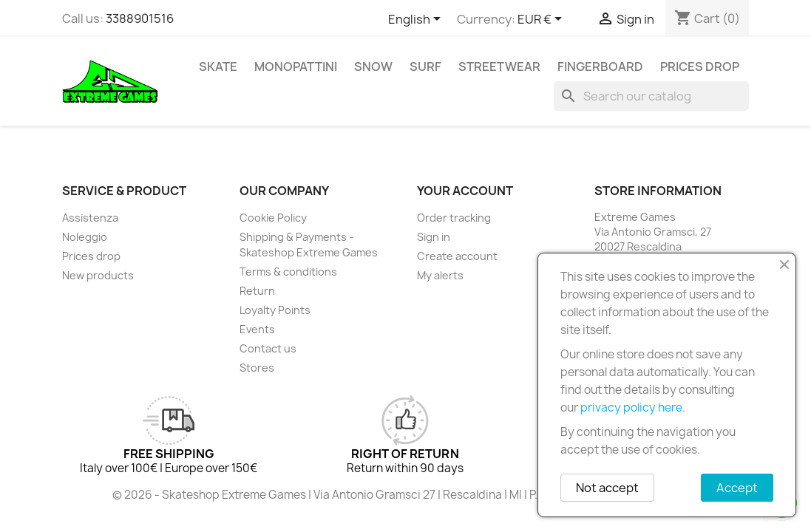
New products (98, 275)
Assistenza (90, 218)
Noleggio (85, 237)
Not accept (607, 488)
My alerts (440, 275)
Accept (737, 488)
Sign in (434, 237)
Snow (373, 66)
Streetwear (499, 66)
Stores (257, 368)
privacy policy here (631, 407)
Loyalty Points (275, 310)
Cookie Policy (273, 218)
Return (257, 291)
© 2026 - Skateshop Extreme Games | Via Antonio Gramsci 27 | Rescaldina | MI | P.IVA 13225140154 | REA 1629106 (406, 495)
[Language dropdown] (417, 20)
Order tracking (454, 218)
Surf (425, 66)
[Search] (651, 96)
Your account (465, 191)
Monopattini (296, 66)
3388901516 (140, 18)
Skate (218, 66)
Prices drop (700, 66)
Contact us (268, 348)
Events (257, 329)
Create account (457, 256)
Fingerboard (600, 66)
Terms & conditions (288, 272)
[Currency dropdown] (542, 20)
